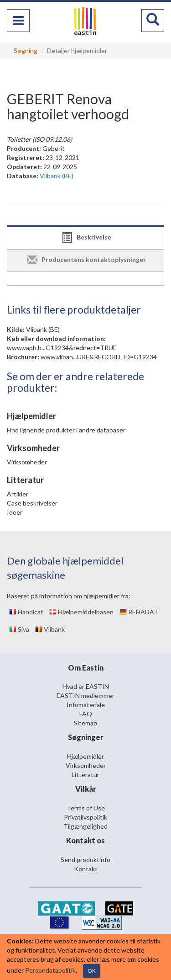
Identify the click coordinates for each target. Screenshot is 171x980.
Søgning (26, 51)
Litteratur (85, 775)
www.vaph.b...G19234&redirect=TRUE (62, 348)
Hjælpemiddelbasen (81, 612)
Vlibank (50, 629)
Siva (19, 629)
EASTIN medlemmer (85, 695)
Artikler (18, 494)
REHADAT (139, 612)
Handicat (26, 612)
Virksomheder (27, 462)
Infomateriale (86, 705)
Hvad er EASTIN (86, 686)
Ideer (15, 512)
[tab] (85, 238)
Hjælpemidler (85, 756)
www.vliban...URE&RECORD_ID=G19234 (99, 357)
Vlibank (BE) (43, 329)
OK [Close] (92, 971)
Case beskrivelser (32, 503)
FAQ (86, 714)
